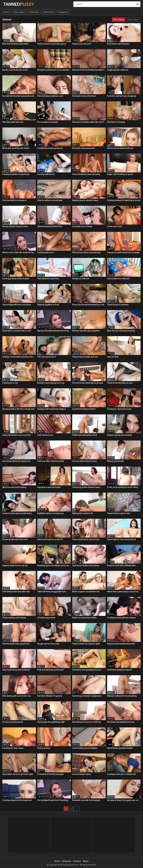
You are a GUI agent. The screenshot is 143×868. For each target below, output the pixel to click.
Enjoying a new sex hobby (49, 487)
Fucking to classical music (119, 409)
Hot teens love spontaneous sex (87, 670)
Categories (63, 12)
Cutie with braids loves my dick (16, 435)
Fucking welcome (45, 252)
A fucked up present (46, 618)
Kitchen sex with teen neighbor (86, 331)
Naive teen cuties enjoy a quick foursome (124, 592)
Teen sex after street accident (51, 461)
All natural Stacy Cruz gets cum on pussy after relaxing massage (124, 800)
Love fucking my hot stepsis (85, 748)
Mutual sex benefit (115, 461)
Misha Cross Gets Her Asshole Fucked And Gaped (19, 252)
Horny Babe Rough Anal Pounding (53, 800)
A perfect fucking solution (84, 409)
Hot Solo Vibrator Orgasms (50, 696)
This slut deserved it (47, 357)
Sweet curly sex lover (82, 44)
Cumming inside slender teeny (86, 487)
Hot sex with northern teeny (84, 461)
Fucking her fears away (13, 748)
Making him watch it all (82, 513)
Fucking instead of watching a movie (124, 200)
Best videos (19, 12)
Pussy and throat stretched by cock (88, 305)
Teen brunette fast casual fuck (16, 644)
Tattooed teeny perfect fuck (50, 226)
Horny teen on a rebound (118, 279)
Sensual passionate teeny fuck (121, 644)
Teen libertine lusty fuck (48, 279)
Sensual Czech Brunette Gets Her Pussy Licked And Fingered (89, 122)
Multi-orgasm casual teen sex (86, 592)
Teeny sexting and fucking (14, 618)
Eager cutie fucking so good (120, 174)
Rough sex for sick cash (48, 644)
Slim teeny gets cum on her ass (17, 696)
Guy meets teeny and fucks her (16, 670)
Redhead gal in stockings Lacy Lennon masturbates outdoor (54, 565)
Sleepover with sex (81, 279)
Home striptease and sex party (86, 174)
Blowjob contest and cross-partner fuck (54, 70)
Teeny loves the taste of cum (120, 383)
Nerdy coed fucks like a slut (15, 70)
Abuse (86, 861)
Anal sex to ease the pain (118, 44)
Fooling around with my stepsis (121, 618)
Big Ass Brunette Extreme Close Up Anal (54, 331)
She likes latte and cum (13, 122)
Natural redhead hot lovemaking (122, 696)
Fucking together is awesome (16, 174)
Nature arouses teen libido (84, 618)
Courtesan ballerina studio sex (16, 461)
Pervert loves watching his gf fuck (88, 383)
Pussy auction (44, 748)
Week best (34, 12)
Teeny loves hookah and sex (85, 357)
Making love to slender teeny (85, 200)
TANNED (11, 4)
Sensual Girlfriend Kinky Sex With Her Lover (89, 70)
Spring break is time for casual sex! (19, 409)
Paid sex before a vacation (14, 200)
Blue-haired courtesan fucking (121, 331)
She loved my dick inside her (120, 148)
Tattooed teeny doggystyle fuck (52, 592)
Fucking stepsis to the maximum (17, 800)
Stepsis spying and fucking (119, 435)
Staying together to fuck (48, 305)
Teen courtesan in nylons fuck (86, 539)
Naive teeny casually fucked (120, 748)
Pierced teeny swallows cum (50, 96)
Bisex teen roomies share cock (17, 331)
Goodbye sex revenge (82, 226)
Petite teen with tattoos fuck (85, 435)
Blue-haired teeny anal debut (15, 44)
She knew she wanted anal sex (121, 722)
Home (7, 12)
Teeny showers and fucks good (52, 44)
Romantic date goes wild (84, 148)
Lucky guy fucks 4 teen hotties (16, 279)
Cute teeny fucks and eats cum (16, 592)
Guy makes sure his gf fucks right (18, 774)
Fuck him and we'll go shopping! (122, 96)
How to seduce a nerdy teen (50, 200)
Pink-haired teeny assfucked (50, 670)
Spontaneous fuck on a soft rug (86, 722)
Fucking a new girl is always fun (121, 774)
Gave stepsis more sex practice (121, 539)
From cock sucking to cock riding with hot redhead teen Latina (124, 487)
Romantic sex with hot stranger (86, 800)
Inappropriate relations (118, 70)
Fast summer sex (45, 435)
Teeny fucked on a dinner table (86, 644)
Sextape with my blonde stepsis (52, 409)
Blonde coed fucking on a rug (51, 383)
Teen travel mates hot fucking (86, 565)
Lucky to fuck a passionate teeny (17, 513)
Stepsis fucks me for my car (15, 565)
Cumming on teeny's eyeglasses (87, 696)
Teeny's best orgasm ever (119, 513)
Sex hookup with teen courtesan (17, 305)
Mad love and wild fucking (14, 487)
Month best (49, 12)
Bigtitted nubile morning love (50, 513)
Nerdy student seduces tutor (15, 226)
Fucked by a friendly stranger (51, 774)
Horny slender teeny (81, 774)
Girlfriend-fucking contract (119, 670)
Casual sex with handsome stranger (123, 252)
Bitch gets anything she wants (16, 148)
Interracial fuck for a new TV (50, 539)
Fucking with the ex (46, 174)
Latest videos (133, 20)
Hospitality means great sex (50, 148)
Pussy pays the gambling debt (51, 722)
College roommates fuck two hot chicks (19, 357)
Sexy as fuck (113, 357)
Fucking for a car (10, 383)
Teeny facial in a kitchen (118, 305)
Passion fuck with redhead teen (121, 565)
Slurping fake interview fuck (15, 539)
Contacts (77, 861)
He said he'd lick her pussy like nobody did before (19, 96)
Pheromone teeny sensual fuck (86, 252)
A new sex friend (115, 226)
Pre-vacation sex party (48, 122)
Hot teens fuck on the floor (84, 96)
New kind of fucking (116, 122)
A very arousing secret (13, 722)
